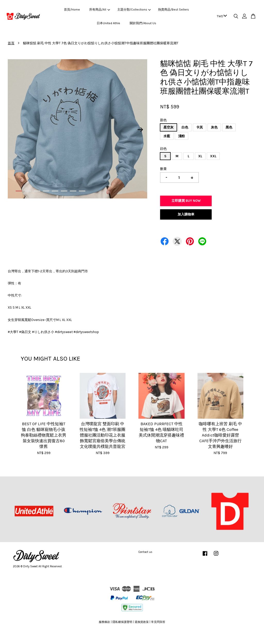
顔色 (163, 149)
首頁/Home (72, 10)
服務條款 (104, 622)
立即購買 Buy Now (186, 201)
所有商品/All (100, 10)
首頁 (11, 43)
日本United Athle (108, 23)
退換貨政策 (142, 622)
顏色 (163, 120)
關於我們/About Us (143, 23)
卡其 (200, 127)
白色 (185, 127)
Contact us (145, 552)
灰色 (214, 127)
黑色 (229, 127)
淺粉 (181, 136)
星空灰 (168, 127)
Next (140, 130)
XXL (213, 156)
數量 (163, 169)
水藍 (167, 136)
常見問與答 (158, 622)
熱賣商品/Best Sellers (174, 10)
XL (200, 156)
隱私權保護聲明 (122, 622)
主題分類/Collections (134, 10)
